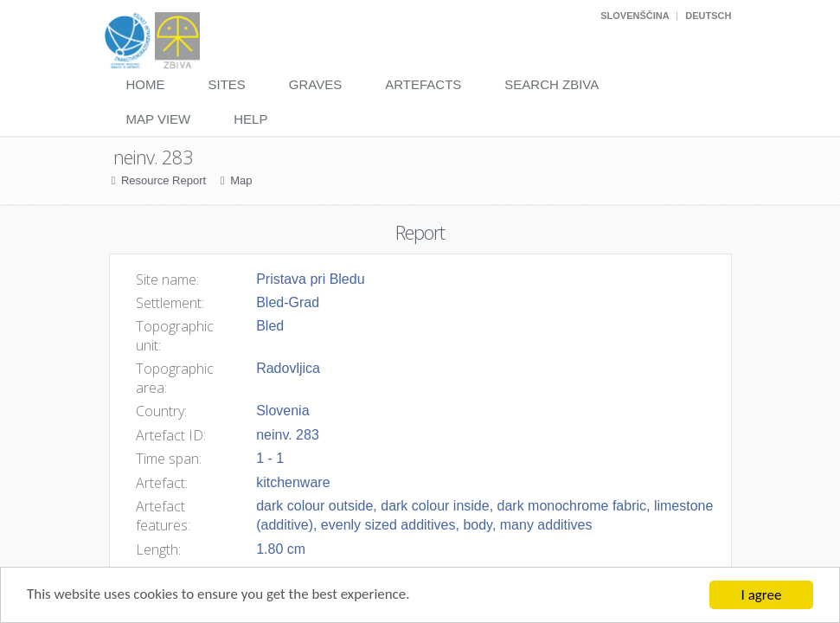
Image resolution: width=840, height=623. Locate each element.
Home (146, 84)
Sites (227, 84)
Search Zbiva (551, 84)
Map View (159, 119)
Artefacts (423, 84)
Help (250, 119)
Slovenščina (635, 16)
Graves (315, 84)
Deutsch (708, 16)
